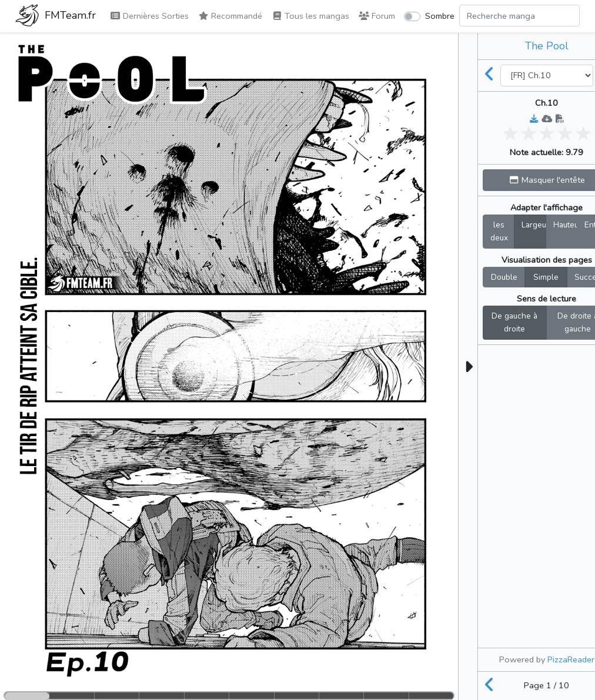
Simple (546, 277)
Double (504, 277)
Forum (377, 16)
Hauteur (565, 225)
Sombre (440, 16)
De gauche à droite (514, 322)
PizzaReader (571, 659)
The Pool (547, 46)
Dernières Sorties (149, 16)
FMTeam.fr (56, 16)
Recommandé (230, 16)
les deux (499, 231)
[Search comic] (519, 16)
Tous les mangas (310, 16)
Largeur (534, 225)
